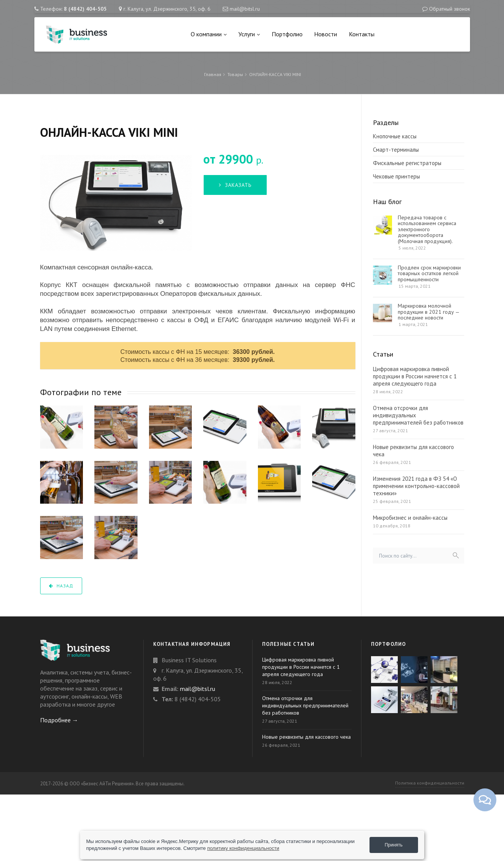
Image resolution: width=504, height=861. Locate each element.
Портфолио (287, 34)
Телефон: (73, 9)
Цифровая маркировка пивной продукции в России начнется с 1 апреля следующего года (415, 376)
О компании (209, 34)
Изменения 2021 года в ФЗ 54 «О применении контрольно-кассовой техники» (416, 486)
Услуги (249, 34)
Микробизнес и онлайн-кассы (410, 518)
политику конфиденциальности (243, 848)
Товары (235, 74)
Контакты (362, 34)
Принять (394, 845)
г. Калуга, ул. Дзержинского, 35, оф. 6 (167, 9)
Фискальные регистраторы (407, 163)
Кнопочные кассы (395, 136)
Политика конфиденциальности (430, 783)
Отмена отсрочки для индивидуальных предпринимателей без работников (418, 415)
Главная (213, 74)
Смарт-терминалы (396, 150)
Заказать (235, 185)
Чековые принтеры (396, 176)
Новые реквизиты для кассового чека (413, 451)
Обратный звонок (450, 9)
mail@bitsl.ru (245, 9)
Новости (326, 34)
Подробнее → (59, 720)
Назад (61, 586)
